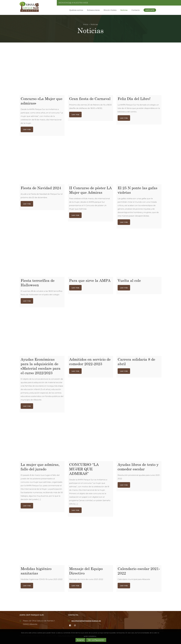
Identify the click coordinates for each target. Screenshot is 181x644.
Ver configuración (96, 640)
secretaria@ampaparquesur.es (86, 621)
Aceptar (80, 640)
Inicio (86, 24)
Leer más (27, 129)
